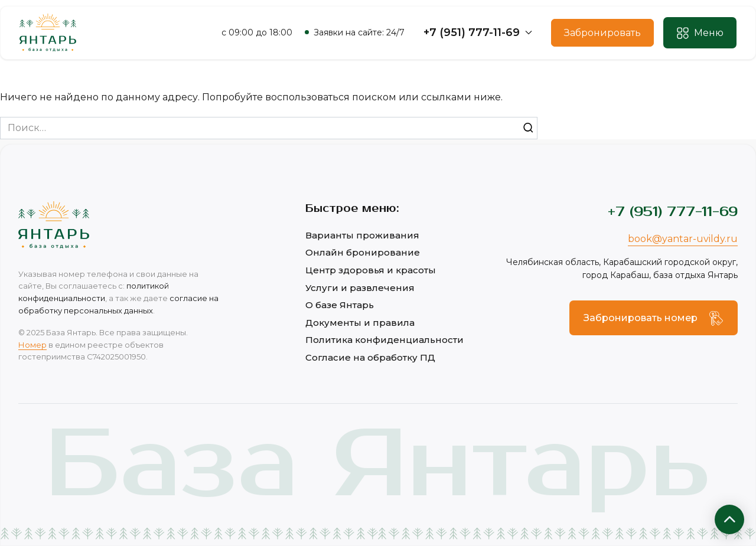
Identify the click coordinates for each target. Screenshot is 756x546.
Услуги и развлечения (360, 288)
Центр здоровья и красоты (371, 270)
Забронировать (602, 33)
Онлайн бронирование (363, 252)
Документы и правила (360, 323)
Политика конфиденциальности (384, 340)
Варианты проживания (362, 235)
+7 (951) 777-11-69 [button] (478, 32)
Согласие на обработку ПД (370, 357)
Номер (32, 345)
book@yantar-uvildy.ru (683, 239)
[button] (700, 33)
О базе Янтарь (340, 305)
